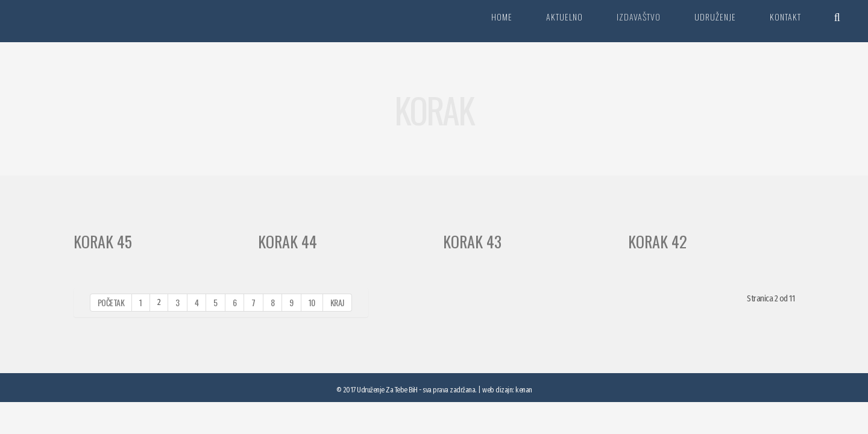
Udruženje (715, 17)
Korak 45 (103, 241)
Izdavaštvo (639, 17)
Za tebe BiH (75, 21)
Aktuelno (565, 17)
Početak (111, 302)
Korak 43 (472, 241)
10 (312, 302)
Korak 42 (658, 241)
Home (502, 17)
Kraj (337, 302)
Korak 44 (288, 241)
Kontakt (785, 17)
